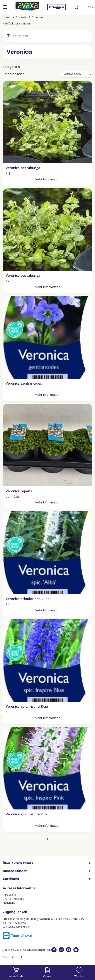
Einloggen (56, 7)
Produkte (22, 17)
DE (90, 7)
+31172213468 (17, 923)
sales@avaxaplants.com (17, 927)
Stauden (37, 17)
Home (7, 17)
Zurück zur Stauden (16, 24)
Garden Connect (12, 957)
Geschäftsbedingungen (37, 950)
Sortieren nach (14, 74)
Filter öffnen (17, 36)
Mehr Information (47, 179)
